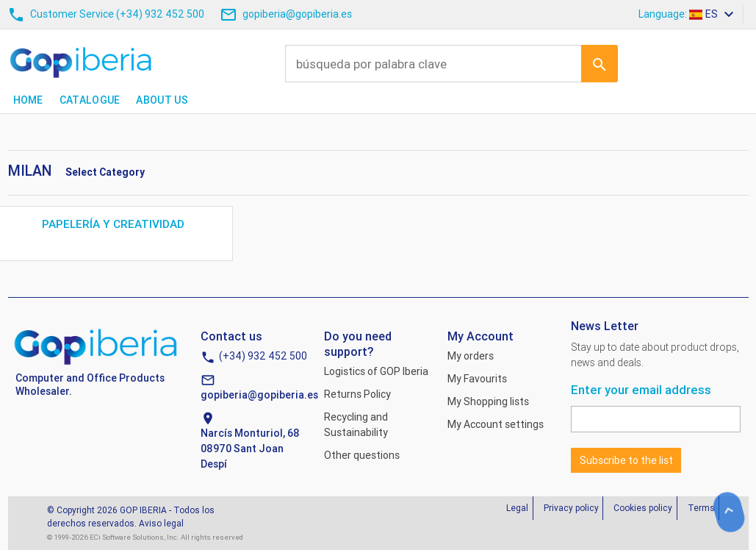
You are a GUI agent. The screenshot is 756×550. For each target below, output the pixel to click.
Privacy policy (571, 508)
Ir (600, 63)
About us (162, 100)
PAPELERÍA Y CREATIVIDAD (115, 224)
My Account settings (496, 424)
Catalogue (90, 100)
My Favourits (477, 379)
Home (28, 100)
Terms (701, 508)
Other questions (362, 455)
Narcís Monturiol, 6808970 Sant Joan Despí (250, 449)
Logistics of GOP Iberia (376, 371)
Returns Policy (357, 394)
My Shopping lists (488, 401)
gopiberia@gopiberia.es (259, 395)
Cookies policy (643, 508)
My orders (471, 356)
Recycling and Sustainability (356, 425)
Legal (517, 508)
